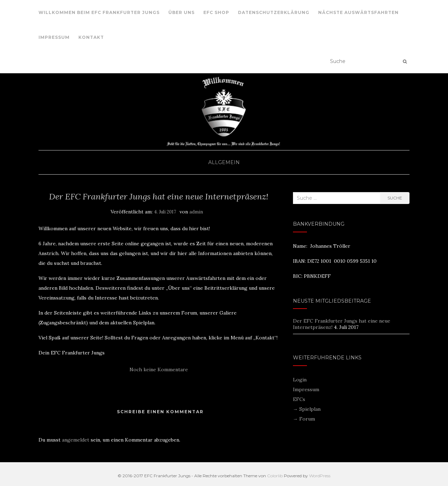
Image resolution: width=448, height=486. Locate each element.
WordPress (320, 476)
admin (196, 212)
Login (300, 380)
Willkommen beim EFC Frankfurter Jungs (99, 12)
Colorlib (275, 476)
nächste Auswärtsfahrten (358, 12)
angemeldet (76, 440)
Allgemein (224, 162)
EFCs (299, 399)
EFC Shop (216, 12)
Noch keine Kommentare (159, 369)
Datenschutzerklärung (274, 12)
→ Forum (304, 419)
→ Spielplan (307, 409)
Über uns (181, 12)
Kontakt (91, 37)
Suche (395, 198)
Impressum (54, 37)
